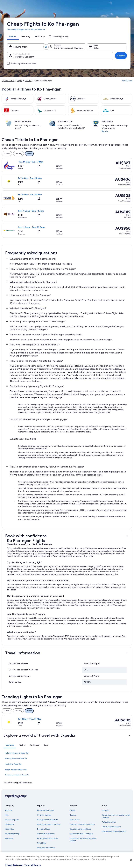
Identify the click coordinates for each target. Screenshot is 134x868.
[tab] (13, 37)
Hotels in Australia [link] (44, 815)
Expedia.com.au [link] (8, 81)
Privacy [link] (72, 810)
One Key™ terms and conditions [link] (82, 824)
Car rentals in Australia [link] (46, 834)
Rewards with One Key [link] (46, 848)
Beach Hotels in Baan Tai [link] (16, 770)
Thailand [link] (28, 81)
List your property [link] (12, 820)
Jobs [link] (7, 815)
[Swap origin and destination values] (46, 47)
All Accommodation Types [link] (48, 838)
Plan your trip (127, 81)
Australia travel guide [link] (45, 810)
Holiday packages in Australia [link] (49, 824)
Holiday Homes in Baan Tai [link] (16, 753)
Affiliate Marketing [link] (12, 834)
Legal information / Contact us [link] (82, 834)
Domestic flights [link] (44, 829)
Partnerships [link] (10, 824)
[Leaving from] (26, 47)
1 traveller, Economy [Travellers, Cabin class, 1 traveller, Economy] (24, 57)
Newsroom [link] (9, 838)
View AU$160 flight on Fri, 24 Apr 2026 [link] (26, 30)
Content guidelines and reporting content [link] (83, 840)
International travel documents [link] (114, 831)
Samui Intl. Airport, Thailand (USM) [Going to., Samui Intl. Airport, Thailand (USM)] (69, 48)
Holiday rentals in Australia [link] (48, 820)
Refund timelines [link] (109, 822)
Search (121, 56)
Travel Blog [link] (41, 843)
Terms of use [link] (75, 820)
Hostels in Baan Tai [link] (13, 764)
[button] (67, 536)
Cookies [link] (73, 815)
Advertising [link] (9, 829)
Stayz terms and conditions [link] (80, 829)
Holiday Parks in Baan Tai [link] (16, 758)
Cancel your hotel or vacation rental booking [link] (116, 816)
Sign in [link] (105, 131)
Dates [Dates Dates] (96, 48)
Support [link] (105, 810)
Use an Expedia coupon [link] (111, 827)
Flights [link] (20, 81)
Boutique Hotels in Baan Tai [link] (17, 775)
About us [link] (8, 810)
